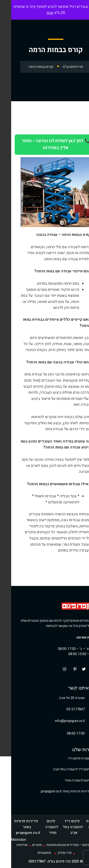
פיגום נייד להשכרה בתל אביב (61, 769)
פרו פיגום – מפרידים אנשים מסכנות (60, 845)
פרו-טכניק (53, 853)
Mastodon (7, 840)
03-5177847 (64, 709)
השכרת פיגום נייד (68, 758)
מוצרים (26, 845)
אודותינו (11, 845)
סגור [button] (39, 13)
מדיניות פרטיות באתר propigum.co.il (55, 791)
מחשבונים (33, 853)
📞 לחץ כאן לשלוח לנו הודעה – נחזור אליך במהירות (44, 144)
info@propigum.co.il (59, 721)
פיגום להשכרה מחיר (67, 780)
